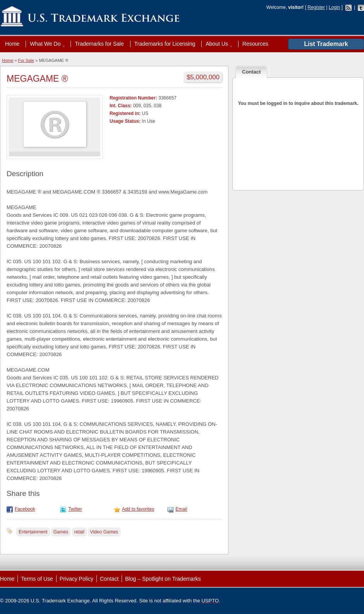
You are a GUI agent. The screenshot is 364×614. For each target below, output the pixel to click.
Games (61, 532)
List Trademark (326, 44)
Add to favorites (138, 509)
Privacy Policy (76, 579)
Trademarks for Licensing (165, 44)
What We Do (46, 44)
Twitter (75, 509)
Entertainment (33, 532)
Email (181, 509)
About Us (218, 44)
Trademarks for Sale (99, 44)
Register (316, 7)
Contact (109, 579)
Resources (255, 44)
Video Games (104, 532)
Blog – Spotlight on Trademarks (163, 579)
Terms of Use (37, 579)
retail (79, 532)
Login (334, 7)
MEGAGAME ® (37, 79)
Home (12, 44)
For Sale (26, 60)
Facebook (25, 509)
